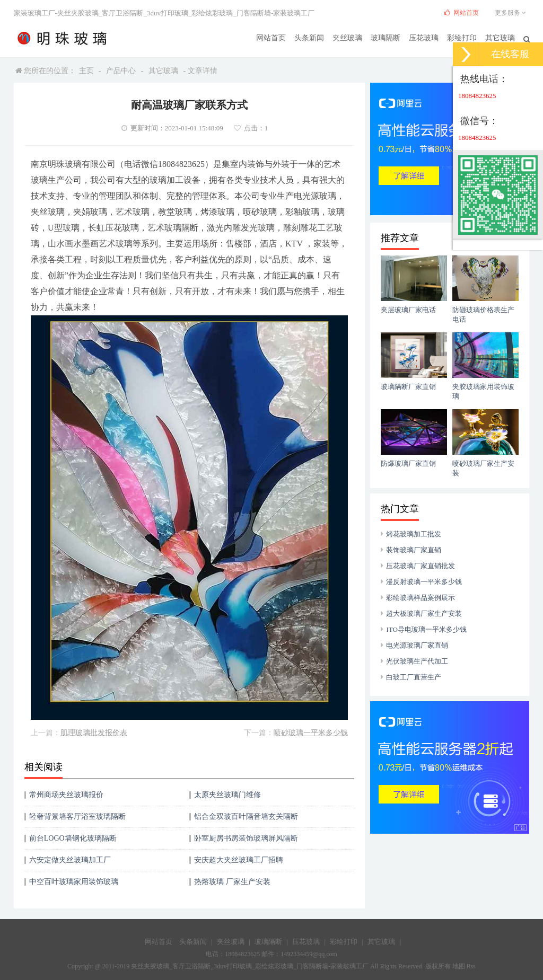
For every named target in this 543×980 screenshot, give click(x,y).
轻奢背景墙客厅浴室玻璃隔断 (77, 816)
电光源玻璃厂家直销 (417, 645)
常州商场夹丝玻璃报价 (66, 795)
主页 (86, 71)
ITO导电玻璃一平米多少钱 (426, 629)
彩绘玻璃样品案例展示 (421, 598)
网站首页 (271, 37)
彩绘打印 (462, 37)
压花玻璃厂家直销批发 (421, 566)
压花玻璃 (424, 37)
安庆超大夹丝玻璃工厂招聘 (239, 860)
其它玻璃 (500, 37)
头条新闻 (309, 37)
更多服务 (512, 13)
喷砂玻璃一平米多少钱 (311, 733)
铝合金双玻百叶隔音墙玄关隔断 (246, 816)
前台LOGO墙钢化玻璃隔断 (73, 838)
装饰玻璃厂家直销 (414, 550)
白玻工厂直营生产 (414, 677)
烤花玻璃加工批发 (414, 534)
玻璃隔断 (386, 37)
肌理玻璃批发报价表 (94, 733)
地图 (459, 966)
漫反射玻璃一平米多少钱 (424, 582)
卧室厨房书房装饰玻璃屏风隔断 (246, 838)
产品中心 (121, 71)
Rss (471, 966)
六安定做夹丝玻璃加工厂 (70, 860)
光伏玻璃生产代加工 (417, 661)
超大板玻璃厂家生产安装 (424, 613)
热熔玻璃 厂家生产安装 (232, 882)
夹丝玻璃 (347, 37)
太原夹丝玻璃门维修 (227, 795)
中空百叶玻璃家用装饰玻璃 (74, 882)
